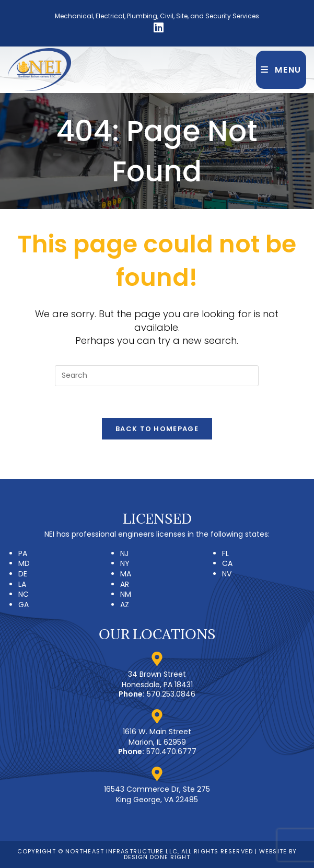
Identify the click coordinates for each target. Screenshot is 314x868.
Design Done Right (157, 857)
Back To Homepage (157, 429)
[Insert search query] (157, 376)
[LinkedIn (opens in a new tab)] (157, 28)
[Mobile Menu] (281, 70)
